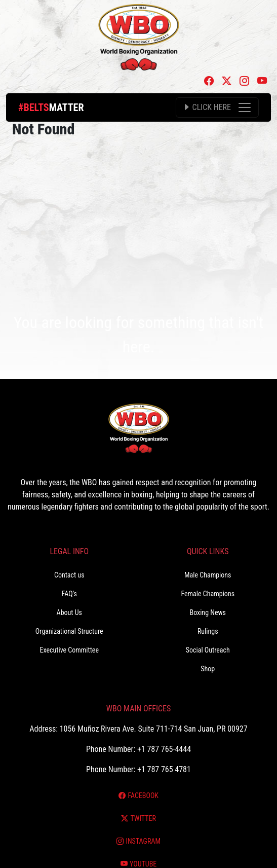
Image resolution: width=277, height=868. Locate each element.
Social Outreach (208, 650)
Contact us (69, 575)
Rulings (208, 631)
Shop (208, 669)
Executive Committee (69, 650)
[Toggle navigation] (217, 107)
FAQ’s (69, 594)
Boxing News (208, 612)
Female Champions (208, 594)
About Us (69, 612)
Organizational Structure (69, 631)
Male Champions (208, 575)
